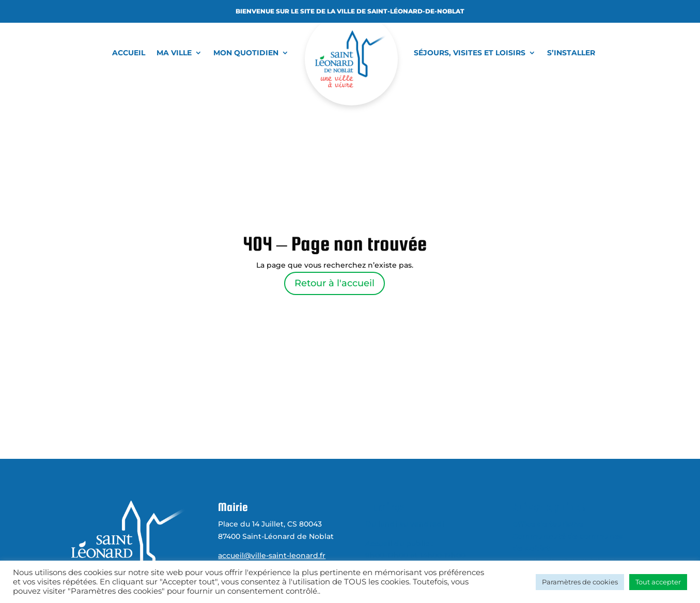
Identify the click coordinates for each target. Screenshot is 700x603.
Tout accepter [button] (658, 582)
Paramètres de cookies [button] (580, 582)
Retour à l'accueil (335, 283)
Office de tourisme (548, 524)
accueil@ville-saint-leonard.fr (272, 555)
